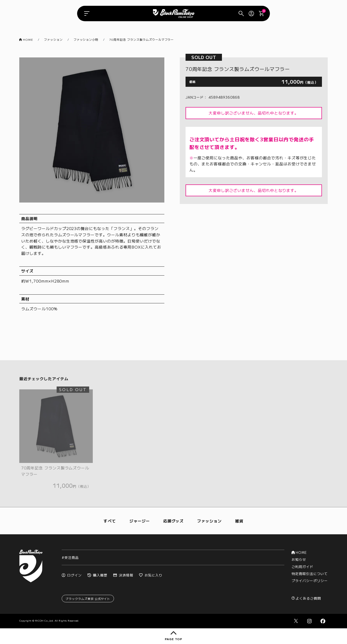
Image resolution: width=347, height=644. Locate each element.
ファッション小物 (86, 39)
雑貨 (239, 521)
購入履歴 (97, 575)
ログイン (72, 575)
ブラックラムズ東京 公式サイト (88, 599)
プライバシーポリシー (310, 581)
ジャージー (140, 521)
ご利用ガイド (302, 567)
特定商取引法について (310, 574)
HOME (26, 39)
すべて (110, 521)
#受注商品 (70, 557)
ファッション (53, 39)
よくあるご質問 (306, 598)
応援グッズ (174, 521)
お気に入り (151, 575)
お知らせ (299, 559)
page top (173, 636)
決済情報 (123, 575)
